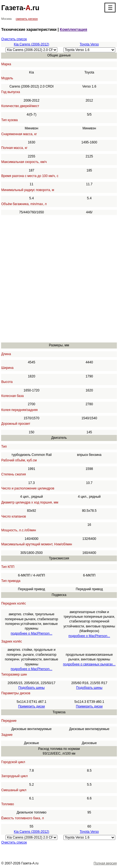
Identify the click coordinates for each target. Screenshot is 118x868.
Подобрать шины (32, 688)
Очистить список (14, 39)
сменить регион (27, 19)
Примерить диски (32, 706)
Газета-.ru (20, 8)
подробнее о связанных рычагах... (89, 664)
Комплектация (73, 29)
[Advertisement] (59, 279)
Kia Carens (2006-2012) (31, 44)
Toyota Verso (89, 44)
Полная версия (105, 863)
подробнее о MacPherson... (32, 633)
